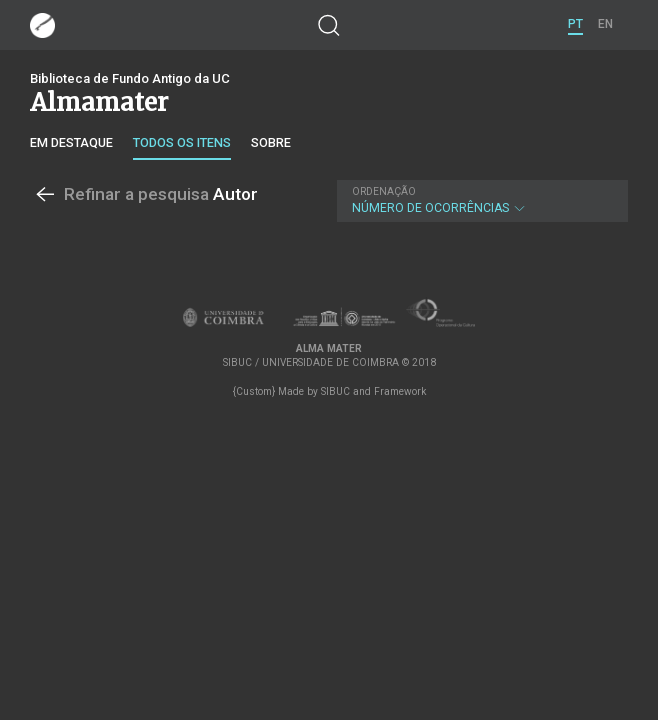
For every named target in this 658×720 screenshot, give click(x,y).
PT (575, 24)
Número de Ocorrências (480, 200)
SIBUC (335, 391)
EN (605, 24)
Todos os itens (182, 142)
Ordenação (384, 191)
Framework (400, 391)
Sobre (271, 142)
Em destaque (71, 142)
